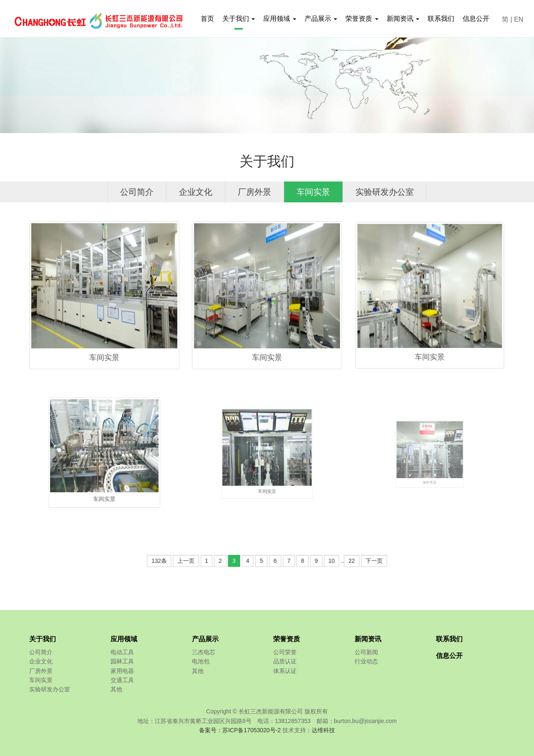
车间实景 (313, 192)
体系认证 (285, 671)
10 (312, 561)
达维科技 (323, 730)
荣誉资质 (287, 639)
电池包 (201, 661)
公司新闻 (366, 652)
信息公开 (476, 19)
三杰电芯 (204, 652)
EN (519, 19)
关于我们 (43, 639)
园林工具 (122, 661)
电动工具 (122, 652)
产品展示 (205, 639)
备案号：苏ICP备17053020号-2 (240, 730)
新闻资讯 (368, 639)
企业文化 (196, 192)
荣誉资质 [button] (362, 19)
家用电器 (122, 671)
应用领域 (124, 639)
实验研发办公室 (385, 192)
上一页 (210, 561)
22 (326, 561)
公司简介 (137, 192)
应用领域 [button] (280, 19)
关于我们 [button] (239, 19)
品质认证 (285, 661)
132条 (192, 561)
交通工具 (122, 680)
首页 (207, 19)
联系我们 (441, 19)
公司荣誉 (285, 652)
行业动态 (366, 661)
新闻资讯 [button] (403, 19)
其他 (116, 689)
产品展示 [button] (321, 19)
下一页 (342, 561)
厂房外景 (254, 192)
